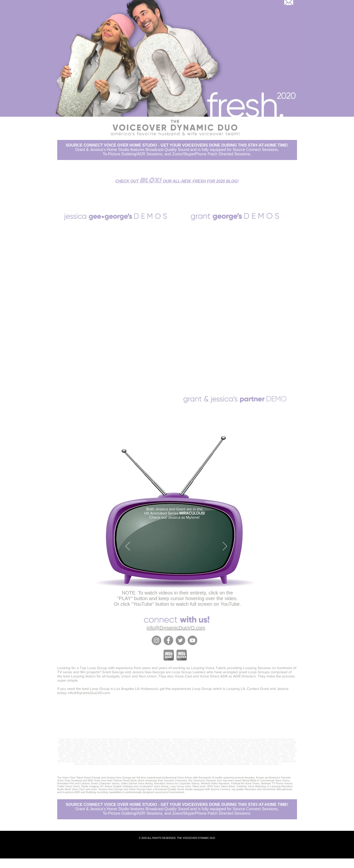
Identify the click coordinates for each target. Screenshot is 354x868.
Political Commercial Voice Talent (224, 761)
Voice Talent (149, 739)
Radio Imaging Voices (247, 758)
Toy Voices (273, 761)
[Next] (225, 547)
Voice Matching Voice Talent (210, 763)
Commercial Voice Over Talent (147, 747)
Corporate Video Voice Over (149, 750)
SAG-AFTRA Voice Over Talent (91, 745)
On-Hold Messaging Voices (178, 763)
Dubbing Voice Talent (121, 761)
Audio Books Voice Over (148, 763)
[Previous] (128, 547)
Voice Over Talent (111, 739)
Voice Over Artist (218, 739)
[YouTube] (192, 640)
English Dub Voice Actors (94, 761)
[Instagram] (156, 640)
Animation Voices (77, 753)
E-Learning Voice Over (179, 750)
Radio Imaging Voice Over (194, 758)
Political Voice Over (255, 761)
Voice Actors (179, 739)
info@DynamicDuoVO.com (89, 693)
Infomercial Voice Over (218, 747)
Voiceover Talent (132, 739)
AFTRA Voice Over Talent (266, 742)
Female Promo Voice (77, 755)
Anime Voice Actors (68, 761)
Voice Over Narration (283, 747)
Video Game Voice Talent (127, 753)
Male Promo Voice (100, 755)
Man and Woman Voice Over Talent (228, 745)
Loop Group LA (138, 758)
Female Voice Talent (141, 742)
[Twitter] (180, 640)
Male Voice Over (163, 742)
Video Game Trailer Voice (186, 753)
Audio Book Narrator (122, 763)
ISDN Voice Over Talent (281, 739)
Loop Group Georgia (94, 758)
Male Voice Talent (118, 742)
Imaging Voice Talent (222, 758)
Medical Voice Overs (121, 750)
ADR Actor (167, 755)
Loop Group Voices (231, 755)
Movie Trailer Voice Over (215, 753)
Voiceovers (94, 739)
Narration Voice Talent (96, 750)
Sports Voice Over (271, 758)
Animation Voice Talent (247, 750)
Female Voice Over (184, 742)
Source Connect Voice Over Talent (248, 739)
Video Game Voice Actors (156, 753)
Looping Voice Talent (207, 755)
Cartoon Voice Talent (100, 753)
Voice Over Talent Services (264, 745)
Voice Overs (79, 739)
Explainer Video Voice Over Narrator (213, 750)
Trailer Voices (238, 753)
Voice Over (64, 739)
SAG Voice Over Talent (209, 742)
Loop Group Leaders (277, 755)
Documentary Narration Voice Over (251, 747)
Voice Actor (164, 739)
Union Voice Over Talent (237, 742)
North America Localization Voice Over (155, 761)
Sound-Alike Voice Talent (265, 763)
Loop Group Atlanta (117, 758)
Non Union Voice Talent (123, 745)
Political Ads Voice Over (191, 761)
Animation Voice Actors (274, 750)
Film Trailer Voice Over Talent (263, 753)
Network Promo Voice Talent (144, 755)
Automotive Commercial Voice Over (184, 747)
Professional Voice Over (86, 747)
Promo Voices (120, 755)
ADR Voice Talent (185, 755)
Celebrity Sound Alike (238, 763)
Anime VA (288, 758)
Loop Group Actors (254, 755)
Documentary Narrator (70, 750)
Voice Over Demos (97, 742)
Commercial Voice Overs (115, 747)
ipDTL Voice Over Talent (71, 742)
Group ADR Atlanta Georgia (163, 758)
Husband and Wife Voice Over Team (157, 745)
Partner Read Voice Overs (193, 745)
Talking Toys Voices (98, 763)
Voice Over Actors (197, 739)
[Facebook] (168, 640)
